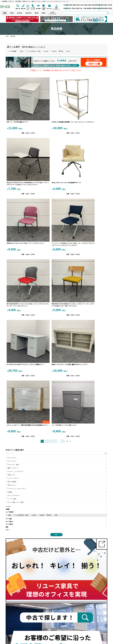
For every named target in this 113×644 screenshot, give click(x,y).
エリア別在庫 (56, 352)
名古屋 (33, 355)
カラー (56, 370)
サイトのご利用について (54, 635)
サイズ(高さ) (56, 362)
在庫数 (56, 349)
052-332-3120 (88, 5)
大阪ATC (41, 355)
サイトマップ (83, 635)
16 (63, 279)
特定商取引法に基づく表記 (70, 635)
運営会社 (42, 635)
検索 (56, 375)
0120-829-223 (71, 5)
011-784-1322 (71, 8)
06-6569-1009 (88, 8)
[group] (22, 19)
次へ (68, 279)
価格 (56, 367)
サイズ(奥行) (56, 364)
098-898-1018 (104, 8)
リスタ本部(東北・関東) (21, 355)
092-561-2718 (104, 5)
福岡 (49, 355)
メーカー (56, 347)
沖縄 (55, 355)
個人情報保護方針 (32, 635)
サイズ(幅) (56, 359)
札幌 (9, 355)
